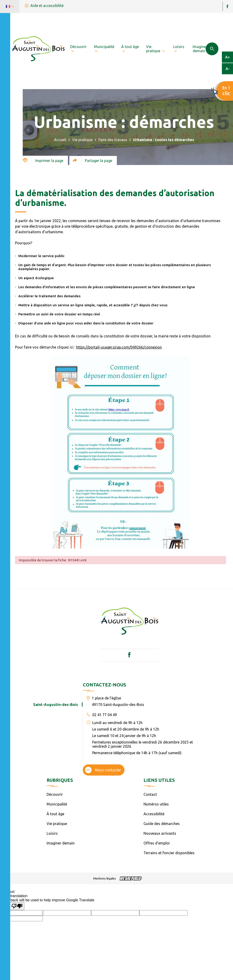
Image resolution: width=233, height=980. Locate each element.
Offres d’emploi (157, 843)
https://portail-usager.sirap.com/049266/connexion (119, 347)
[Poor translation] (17, 906)
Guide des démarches (162, 824)
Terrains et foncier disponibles (169, 853)
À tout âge (55, 814)
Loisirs (52, 833)
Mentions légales (105, 878)
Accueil (60, 140)
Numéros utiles (156, 804)
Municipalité (57, 804)
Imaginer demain (61, 843)
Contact (150, 794)
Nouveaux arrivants (160, 833)
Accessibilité (154, 814)
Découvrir (55, 794)
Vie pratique (82, 140)
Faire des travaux (113, 140)
